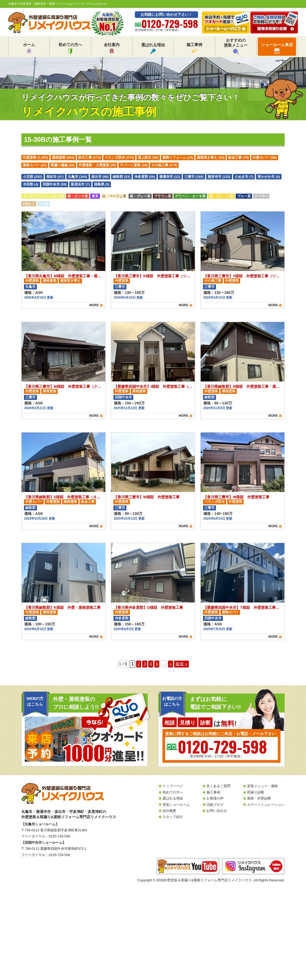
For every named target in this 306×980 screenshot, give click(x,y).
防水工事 (90, 157)
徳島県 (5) (102, 184)
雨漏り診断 (256, 792)
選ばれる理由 (153, 48)
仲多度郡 (122, 618)
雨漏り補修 (63, 165)
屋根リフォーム (178, 157)
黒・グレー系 (140, 196)
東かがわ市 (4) (269, 177)
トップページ (173, 786)
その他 (44, 204)
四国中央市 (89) (55, 184)
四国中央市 (123, 397)
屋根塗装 (63, 157)
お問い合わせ (217, 811)
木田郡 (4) (31, 184)
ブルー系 (244, 196)
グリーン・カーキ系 (190, 196)
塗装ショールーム (176, 805)
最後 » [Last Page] (181, 664)
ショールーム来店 (277, 48)
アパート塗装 (134, 165)
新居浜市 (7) (80, 184)
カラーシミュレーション (266, 805)
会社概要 (169, 811)
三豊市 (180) (194, 177)
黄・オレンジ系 (221, 196)
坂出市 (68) (100, 177)
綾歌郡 (209, 397)
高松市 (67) (55, 177)
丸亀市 (30, 287)
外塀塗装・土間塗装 (97, 165)
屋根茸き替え (211, 157)
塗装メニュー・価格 (262, 786)
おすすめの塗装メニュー (236, 46)
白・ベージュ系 (114, 196)
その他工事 (164, 165)
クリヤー (261, 196)
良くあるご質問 (218, 786)
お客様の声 (215, 798)
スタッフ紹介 (173, 817)
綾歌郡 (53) (121, 177)
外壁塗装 (35, 157)
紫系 (95, 196)
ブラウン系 (163, 196)
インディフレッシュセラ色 (43, 196)
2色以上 (29, 204)
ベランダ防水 (119, 157)
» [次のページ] (171, 664)
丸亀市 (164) (78, 177)
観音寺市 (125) (219, 177)
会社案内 (112, 48)
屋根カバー (35, 165)
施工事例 (194, 48)
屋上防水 (148, 157)
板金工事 (238, 157)
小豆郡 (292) (33, 177)
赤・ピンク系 (78, 196)
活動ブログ (215, 805)
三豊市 (120, 287)
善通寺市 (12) (170, 177)
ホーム (29, 48)
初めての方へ (70, 48)
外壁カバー (265, 157)
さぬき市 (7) (244, 177)
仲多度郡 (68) (145, 177)
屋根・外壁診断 (259, 798)
